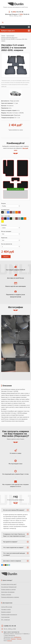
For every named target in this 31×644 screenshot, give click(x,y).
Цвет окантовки (6, 216)
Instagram (10, 641)
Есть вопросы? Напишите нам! (9, 587)
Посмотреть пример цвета (15, 189)
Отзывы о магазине (6, 595)
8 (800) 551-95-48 (10, 626)
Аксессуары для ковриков (8, 592)
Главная (3, 36)
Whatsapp (13, 639)
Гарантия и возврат (6, 612)
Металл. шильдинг (6, 231)
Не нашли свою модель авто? (9, 584)
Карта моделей (10, 36)
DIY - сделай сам (5, 620)
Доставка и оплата (6, 609)
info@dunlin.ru (17, 637)
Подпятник (4, 238)
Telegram (19, 639)
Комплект (4, 225)
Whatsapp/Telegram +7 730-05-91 (17, 14)
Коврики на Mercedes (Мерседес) (9, 38)
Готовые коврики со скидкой (8, 589)
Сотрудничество (5, 617)
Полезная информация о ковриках (10, 597)
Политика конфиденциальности (9, 615)
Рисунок (3, 203)
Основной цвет (5, 210)
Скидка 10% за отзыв (7, 607)
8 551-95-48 (16, 12)
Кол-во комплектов (7, 244)
